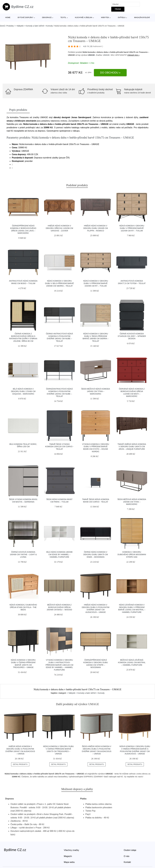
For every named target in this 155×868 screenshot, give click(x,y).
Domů (2, 26)
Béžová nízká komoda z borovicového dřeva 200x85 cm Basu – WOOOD (59, 607)
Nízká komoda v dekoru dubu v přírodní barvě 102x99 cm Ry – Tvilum (132, 228)
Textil (63, 17)
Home (8, 17)
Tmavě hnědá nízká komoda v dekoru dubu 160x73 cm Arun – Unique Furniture (132, 447)
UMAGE (91, 55)
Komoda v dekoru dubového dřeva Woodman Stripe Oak (132, 554)
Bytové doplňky (25, 17)
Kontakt (127, 862)
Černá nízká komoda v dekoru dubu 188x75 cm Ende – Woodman (96, 554)
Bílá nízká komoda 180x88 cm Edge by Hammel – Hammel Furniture (59, 554)
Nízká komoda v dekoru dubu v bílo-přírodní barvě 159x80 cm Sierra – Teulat (59, 283)
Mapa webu (69, 862)
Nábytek (105, 17)
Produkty (10, 26)
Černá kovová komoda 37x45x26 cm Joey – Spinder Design (132, 336)
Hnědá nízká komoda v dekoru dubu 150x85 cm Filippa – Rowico (96, 228)
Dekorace (47, 17)
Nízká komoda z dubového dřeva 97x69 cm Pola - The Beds (23, 607)
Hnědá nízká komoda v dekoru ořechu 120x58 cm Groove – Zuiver (59, 228)
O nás (127, 856)
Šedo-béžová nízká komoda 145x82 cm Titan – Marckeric (96, 391)
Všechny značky (71, 850)
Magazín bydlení (142, 17)
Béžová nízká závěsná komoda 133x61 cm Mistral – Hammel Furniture (132, 662)
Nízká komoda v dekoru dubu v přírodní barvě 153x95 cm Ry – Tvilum (96, 283)
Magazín (68, 856)
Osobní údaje (130, 850)
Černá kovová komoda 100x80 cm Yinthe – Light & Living (23, 554)
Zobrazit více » (133, 55)
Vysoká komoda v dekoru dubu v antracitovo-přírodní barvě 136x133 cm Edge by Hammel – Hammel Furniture (59, 665)
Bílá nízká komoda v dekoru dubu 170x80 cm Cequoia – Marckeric (23, 391)
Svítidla (122, 17)
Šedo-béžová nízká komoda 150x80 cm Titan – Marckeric (132, 502)
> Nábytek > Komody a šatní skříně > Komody (34, 26)
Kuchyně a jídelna (84, 17)
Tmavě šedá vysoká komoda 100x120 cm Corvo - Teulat (59, 447)
